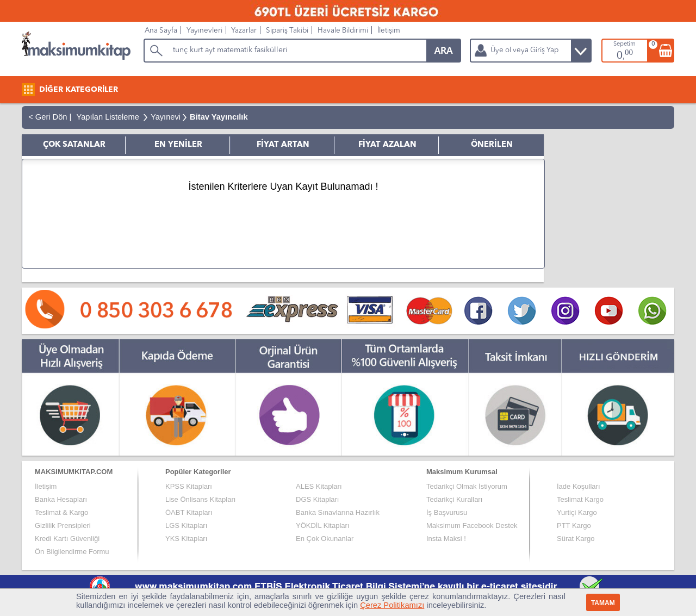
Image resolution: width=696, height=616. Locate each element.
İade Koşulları (579, 486)
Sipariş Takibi (287, 31)
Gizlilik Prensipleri (63, 525)
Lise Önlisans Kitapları (200, 499)
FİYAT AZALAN (387, 145)
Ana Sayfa (161, 31)
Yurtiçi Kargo (577, 512)
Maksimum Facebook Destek (472, 525)
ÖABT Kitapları (189, 512)
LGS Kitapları (186, 525)
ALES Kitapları (319, 486)
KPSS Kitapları (189, 486)
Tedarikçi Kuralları (454, 499)
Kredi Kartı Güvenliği (67, 539)
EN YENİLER (178, 145)
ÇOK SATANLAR (74, 145)
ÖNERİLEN (492, 145)
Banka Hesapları (61, 499)
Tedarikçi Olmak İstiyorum (467, 486)
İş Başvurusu (447, 512)
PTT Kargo (574, 525)
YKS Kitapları (186, 539)
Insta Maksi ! (446, 539)
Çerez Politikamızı (392, 605)
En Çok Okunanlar (325, 539)
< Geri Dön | (48, 117)
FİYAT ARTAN (283, 145)
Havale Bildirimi (343, 31)
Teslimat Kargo (580, 499)
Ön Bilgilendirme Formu (72, 552)
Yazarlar (244, 31)
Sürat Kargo (576, 539)
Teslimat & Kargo (61, 512)
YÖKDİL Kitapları (323, 525)
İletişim (389, 31)
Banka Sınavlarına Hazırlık (338, 512)
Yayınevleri (204, 31)
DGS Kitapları (317, 499)
